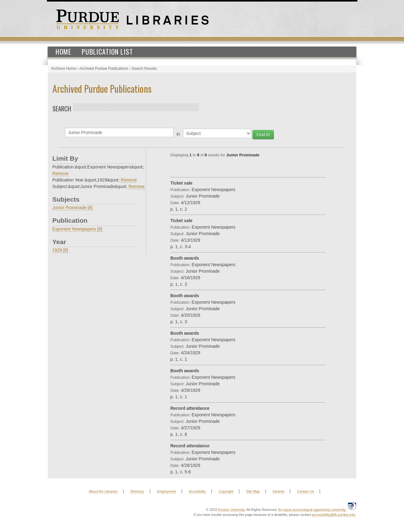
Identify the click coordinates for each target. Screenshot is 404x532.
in (178, 134)
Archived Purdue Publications (104, 69)
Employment (167, 491)
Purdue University (231, 510)
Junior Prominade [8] (73, 208)
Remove (61, 173)
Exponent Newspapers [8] (77, 229)
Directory (137, 491)
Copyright (226, 491)
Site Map (253, 491)
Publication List (107, 51)
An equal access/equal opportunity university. (312, 510)
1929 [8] (60, 250)
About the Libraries (103, 491)
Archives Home (64, 69)
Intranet (278, 491)
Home (64, 51)
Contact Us (306, 491)
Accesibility (197, 491)
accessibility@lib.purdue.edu (334, 515)
